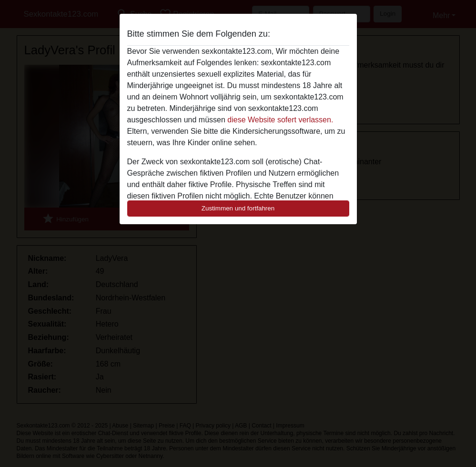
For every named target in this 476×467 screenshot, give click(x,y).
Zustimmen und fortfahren (238, 208)
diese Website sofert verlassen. (280, 120)
